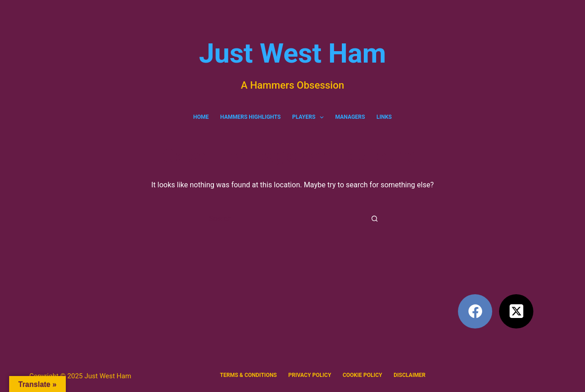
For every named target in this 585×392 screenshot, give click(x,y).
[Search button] (375, 218)
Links (384, 117)
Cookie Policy (363, 375)
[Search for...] (283, 218)
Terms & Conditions (248, 375)
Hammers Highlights (250, 117)
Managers (350, 117)
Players (310, 117)
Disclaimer (409, 375)
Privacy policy (310, 375)
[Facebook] (475, 311)
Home (201, 117)
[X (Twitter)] (516, 311)
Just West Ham (292, 53)
